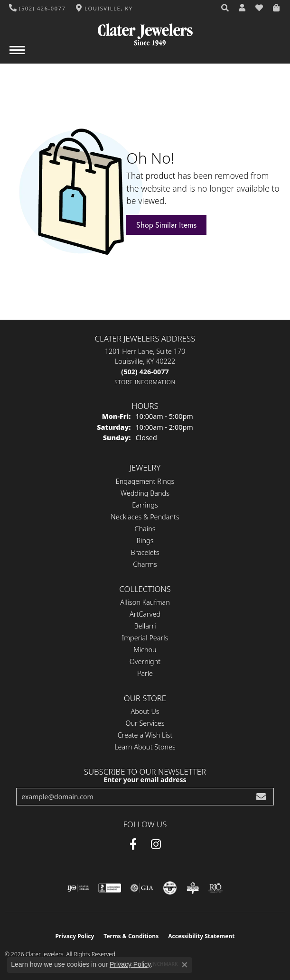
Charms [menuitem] (145, 564)
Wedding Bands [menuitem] (145, 493)
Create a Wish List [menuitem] (145, 735)
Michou (145, 650)
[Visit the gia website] (142, 888)
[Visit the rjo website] (215, 888)
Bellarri (145, 626)
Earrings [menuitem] (145, 505)
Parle (145, 673)
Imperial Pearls (145, 638)
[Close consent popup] (185, 965)
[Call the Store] (145, 372)
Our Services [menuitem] (145, 723)
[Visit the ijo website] (78, 888)
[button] (225, 8)
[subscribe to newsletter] (261, 797)
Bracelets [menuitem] (145, 552)
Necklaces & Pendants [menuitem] (145, 517)
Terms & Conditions (131, 936)
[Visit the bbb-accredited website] (110, 888)
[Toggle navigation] (17, 55)
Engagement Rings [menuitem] (145, 481)
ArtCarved (145, 614)
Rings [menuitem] (145, 541)
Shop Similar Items (166, 225)
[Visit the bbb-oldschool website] (192, 888)
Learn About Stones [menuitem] (145, 747)
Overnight (145, 661)
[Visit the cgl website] (170, 888)
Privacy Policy (75, 936)
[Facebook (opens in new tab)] (133, 844)
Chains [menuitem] (145, 529)
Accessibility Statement (201, 936)
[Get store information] (145, 382)
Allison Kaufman (145, 602)
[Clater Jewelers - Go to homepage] (145, 31)
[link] (37, 8)
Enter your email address (145, 780)
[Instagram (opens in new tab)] (156, 844)
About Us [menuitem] (145, 711)
